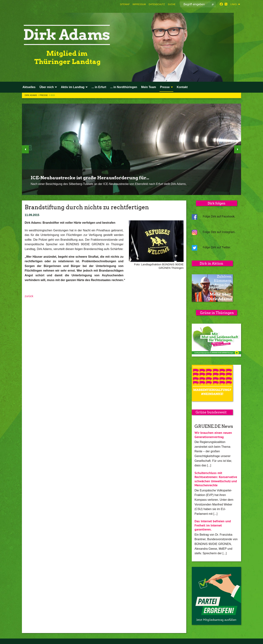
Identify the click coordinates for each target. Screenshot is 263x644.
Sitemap (125, 4)
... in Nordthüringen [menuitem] (124, 87)
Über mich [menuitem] (47, 87)
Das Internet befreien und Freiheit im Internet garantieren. (213, 525)
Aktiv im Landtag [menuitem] (73, 87)
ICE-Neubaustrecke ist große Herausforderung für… (90, 178)
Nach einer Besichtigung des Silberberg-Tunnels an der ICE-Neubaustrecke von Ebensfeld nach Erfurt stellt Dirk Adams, (109, 184)
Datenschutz (157, 4)
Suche (172, 4)
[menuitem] (125, 4)
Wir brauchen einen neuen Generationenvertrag (213, 435)
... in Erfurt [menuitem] (99, 87)
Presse (44, 95)
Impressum (139, 4)
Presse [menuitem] (165, 87)
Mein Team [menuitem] (149, 87)
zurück (29, 296)
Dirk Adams (31, 95)
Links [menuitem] (234, 4)
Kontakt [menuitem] (182, 87)
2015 (53, 95)
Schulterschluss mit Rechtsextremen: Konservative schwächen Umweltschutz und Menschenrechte (216, 479)
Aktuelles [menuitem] (29, 87)
